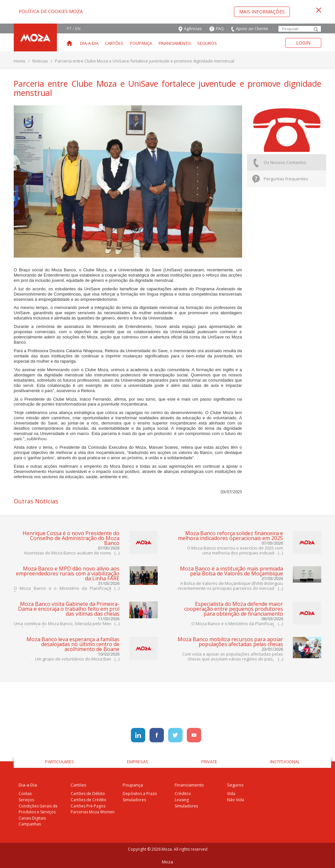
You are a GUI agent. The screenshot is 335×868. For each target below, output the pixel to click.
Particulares (60, 762)
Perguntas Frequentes (280, 179)
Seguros (207, 43)
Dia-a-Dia (89, 43)
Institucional (285, 762)
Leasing (182, 800)
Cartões (114, 43)
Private (209, 762)
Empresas (138, 762)
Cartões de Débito (88, 794)
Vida (231, 794)
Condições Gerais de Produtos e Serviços (38, 809)
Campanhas (30, 824)
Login (303, 43)
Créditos (183, 794)
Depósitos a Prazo (140, 794)
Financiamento (175, 43)
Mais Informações (262, 12)
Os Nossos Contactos (279, 163)
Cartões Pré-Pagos (88, 806)
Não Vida (236, 800)
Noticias (40, 61)
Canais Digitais (32, 818)
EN (78, 28)
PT (69, 28)
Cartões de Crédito (88, 800)
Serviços (26, 800)
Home (20, 61)
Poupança (141, 43)
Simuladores (134, 800)
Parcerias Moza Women (93, 812)
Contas (25, 794)
